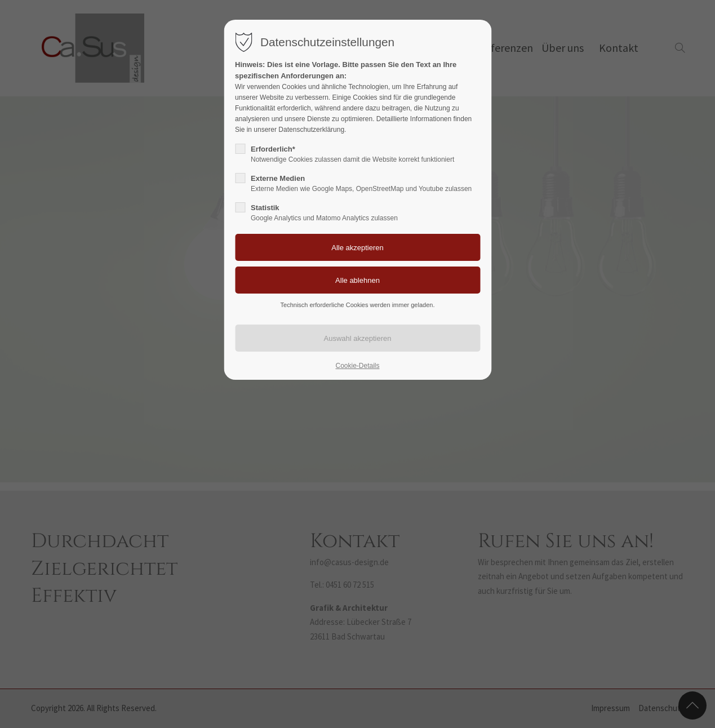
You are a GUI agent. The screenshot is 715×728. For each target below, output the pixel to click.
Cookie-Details (357, 366)
